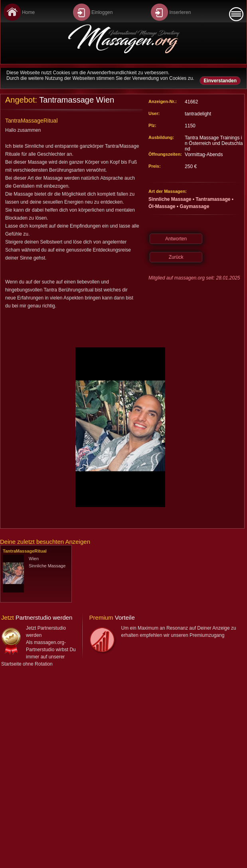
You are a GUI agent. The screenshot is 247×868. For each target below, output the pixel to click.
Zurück (176, 257)
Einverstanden (220, 81)
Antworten (176, 239)
